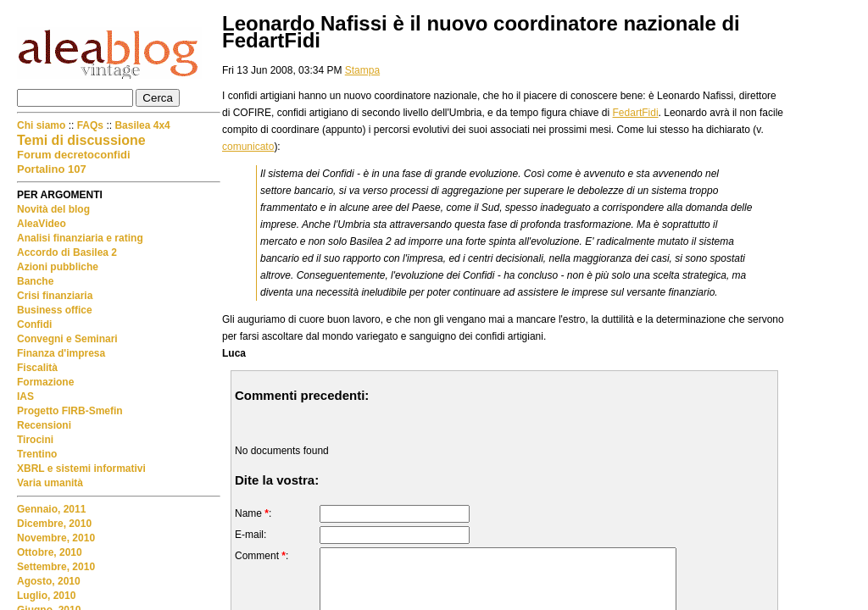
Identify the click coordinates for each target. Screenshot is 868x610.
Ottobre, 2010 (50, 552)
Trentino (37, 454)
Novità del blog (53, 209)
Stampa (362, 70)
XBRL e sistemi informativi (81, 469)
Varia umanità (50, 483)
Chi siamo (43, 125)
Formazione (45, 382)
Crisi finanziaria (55, 296)
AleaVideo (42, 224)
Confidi (34, 324)
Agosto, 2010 (49, 581)
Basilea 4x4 (142, 125)
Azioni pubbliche (58, 267)
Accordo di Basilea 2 (67, 252)
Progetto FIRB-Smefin (70, 411)
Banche (35, 281)
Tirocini (35, 440)
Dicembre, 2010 (54, 524)
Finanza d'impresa (61, 353)
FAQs (90, 125)
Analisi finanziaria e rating (80, 238)
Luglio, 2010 (46, 596)
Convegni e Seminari (67, 339)
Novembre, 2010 (56, 538)
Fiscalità (37, 368)
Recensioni (44, 425)
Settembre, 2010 (56, 567)
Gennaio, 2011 (51, 509)
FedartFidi (636, 113)
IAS (25, 396)
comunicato (248, 147)
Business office (55, 310)
